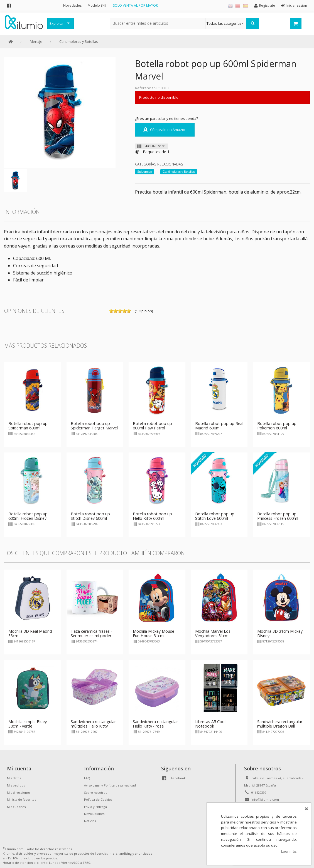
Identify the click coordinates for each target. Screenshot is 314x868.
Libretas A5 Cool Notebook (210, 724)
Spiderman (145, 172)
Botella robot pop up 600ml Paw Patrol (152, 426)
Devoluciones (94, 814)
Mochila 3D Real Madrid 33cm (30, 633)
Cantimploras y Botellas (79, 41)
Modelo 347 (97, 5)
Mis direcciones (19, 792)
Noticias (90, 821)
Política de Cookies (98, 799)
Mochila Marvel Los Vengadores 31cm (213, 633)
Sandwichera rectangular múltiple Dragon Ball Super (280, 726)
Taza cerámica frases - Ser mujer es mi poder (91, 633)
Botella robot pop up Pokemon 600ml (277, 426)
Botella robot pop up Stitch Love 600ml (215, 516)
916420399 (259, 792)
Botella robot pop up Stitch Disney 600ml (90, 516)
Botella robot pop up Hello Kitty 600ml (152, 516)
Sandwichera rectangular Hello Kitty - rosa (155, 724)
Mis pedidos (16, 785)
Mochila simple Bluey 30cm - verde (28, 724)
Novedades (72, 5)
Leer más (289, 851)
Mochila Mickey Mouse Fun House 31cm (154, 633)
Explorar (57, 23)
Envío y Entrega (95, 807)
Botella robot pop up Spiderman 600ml (28, 426)
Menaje (36, 41)
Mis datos (14, 778)
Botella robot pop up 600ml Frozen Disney (28, 516)
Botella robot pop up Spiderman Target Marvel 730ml (94, 428)
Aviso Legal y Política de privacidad (110, 785)
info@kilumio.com (265, 799)
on (111, 311)
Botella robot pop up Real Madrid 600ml (219, 426)
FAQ (87, 778)
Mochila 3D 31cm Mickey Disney (280, 633)
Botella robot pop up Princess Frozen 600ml (278, 516)
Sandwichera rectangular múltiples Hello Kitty (93, 724)
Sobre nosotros (95, 792)
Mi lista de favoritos (21, 799)
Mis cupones (16, 807)
